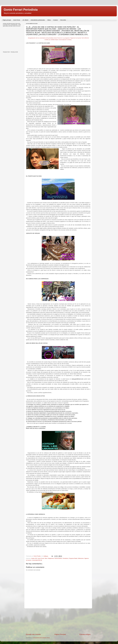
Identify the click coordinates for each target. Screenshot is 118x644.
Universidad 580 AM (37, 560)
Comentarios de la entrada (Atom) (41, 638)
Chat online (63, 20)
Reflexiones (81, 558)
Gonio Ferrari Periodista (21, 10)
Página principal (7, 20)
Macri (46, 558)
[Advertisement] (58, 621)
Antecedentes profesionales (38, 20)
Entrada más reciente (33, 634)
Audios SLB (34, 558)
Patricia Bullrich (58, 558)
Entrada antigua (85, 634)
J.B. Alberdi (25, 20)
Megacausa (51, 558)
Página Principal (60, 634)
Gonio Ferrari (17, 20)
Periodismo (66, 558)
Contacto (55, 20)
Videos (49, 20)
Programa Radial (73, 558)
